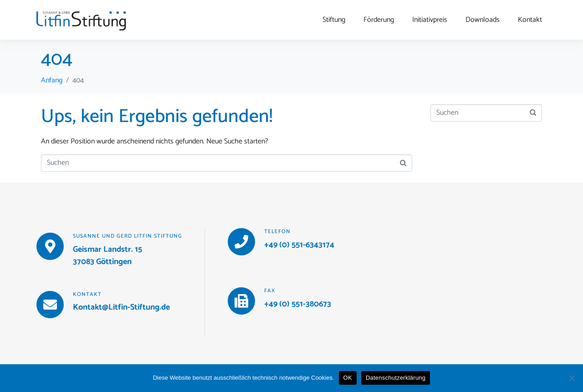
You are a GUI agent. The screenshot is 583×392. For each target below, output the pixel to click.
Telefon (277, 232)
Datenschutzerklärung (396, 378)
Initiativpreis (430, 20)
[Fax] (241, 301)
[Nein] (572, 378)
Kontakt (530, 20)
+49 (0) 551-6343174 (299, 245)
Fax (270, 291)
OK (348, 378)
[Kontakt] (50, 305)
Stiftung (334, 20)
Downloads (483, 20)
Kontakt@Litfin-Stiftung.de (121, 307)
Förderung (379, 20)
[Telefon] (241, 242)
